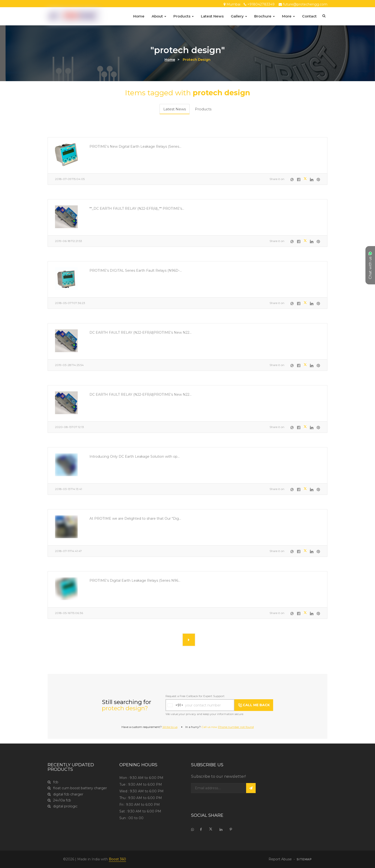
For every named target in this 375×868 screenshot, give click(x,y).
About (159, 16)
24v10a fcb (59, 800)
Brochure (265, 16)
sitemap (304, 859)
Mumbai (233, 4)
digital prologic (63, 806)
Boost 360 (117, 859)
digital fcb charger (65, 794)
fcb (53, 782)
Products (184, 16)
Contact (309, 16)
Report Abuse (280, 859)
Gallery (239, 16)
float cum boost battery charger (77, 788)
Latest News (212, 16)
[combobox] (173, 705)
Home (139, 16)
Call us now (228, 727)
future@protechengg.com (305, 4)
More (288, 16)
